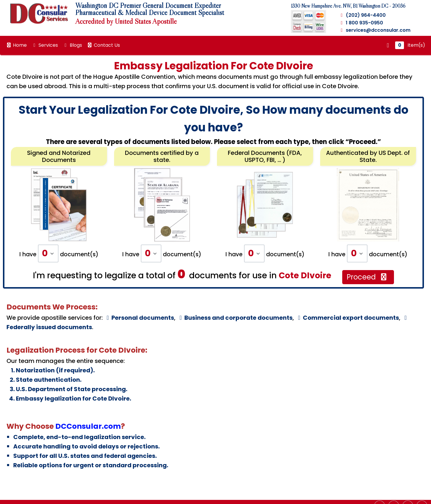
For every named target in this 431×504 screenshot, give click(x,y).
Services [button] (45, 45)
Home (16, 45)
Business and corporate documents (235, 318)
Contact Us (103, 45)
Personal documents (139, 318)
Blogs (72, 45)
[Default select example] (48, 253)
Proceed (367, 277)
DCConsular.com (88, 426)
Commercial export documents (347, 318)
